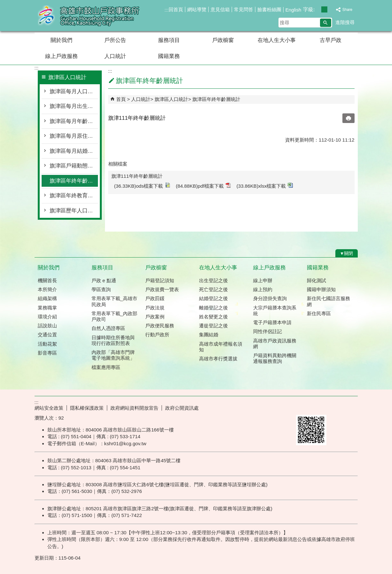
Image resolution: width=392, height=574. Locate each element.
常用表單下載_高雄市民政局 (114, 301)
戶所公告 (115, 40)
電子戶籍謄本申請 (272, 322)
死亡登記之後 (213, 289)
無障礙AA (335, 407)
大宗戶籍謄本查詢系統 (275, 311)
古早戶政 (331, 40)
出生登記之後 (213, 280)
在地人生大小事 (277, 40)
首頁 (121, 99)
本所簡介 (47, 289)
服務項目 (169, 40)
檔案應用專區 (106, 367)
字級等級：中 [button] (324, 9)
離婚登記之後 (213, 308)
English (293, 10)
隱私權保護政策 (87, 408)
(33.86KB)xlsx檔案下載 (265, 186)
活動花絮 (47, 344)
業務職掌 (47, 308)
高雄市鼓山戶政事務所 (89, 16)
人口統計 (115, 56)
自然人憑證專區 (108, 328)
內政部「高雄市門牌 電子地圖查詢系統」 (113, 355)
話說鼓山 (47, 326)
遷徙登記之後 (213, 326)
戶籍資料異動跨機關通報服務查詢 (275, 358)
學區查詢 (101, 289)
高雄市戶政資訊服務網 (275, 344)
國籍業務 (169, 56)
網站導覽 (197, 9)
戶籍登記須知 (160, 280)
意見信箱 (220, 9)
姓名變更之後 (213, 317)
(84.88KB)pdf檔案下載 (203, 186)
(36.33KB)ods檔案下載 (142, 186)
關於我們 (61, 40)
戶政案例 (155, 317)
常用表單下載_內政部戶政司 (114, 316)
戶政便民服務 (160, 326)
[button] (326, 23)
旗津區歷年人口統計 (74, 211)
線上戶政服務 (61, 56)
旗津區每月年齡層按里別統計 (74, 121)
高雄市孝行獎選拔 (218, 359)
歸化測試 (316, 280)
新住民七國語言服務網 (328, 301)
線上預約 (263, 289)
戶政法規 (155, 308)
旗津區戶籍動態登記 (74, 166)
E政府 (303, 407)
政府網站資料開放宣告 (134, 408)
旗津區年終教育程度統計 (74, 196)
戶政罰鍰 (155, 298)
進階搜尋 (345, 22)
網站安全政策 (49, 408)
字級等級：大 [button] (331, 9)
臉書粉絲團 (269, 9)
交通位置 (47, 335)
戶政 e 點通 (104, 280)
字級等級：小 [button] (318, 9)
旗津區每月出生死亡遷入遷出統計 (74, 106)
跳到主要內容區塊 (3, 3)
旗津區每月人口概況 (74, 91)
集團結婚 (209, 335)
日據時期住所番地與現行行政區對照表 (113, 340)
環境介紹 (47, 317)
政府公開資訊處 (182, 408)
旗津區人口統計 (171, 99)
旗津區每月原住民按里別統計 (74, 136)
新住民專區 (319, 313)
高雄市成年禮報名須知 (221, 347)
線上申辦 (263, 280)
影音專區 (47, 353)
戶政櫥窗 (223, 40)
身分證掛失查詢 (270, 298)
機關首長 (47, 280)
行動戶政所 (157, 335)
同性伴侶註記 (268, 331)
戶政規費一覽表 (162, 289)
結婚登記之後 (213, 298)
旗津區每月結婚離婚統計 (74, 151)
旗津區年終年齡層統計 (74, 181)
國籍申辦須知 (321, 289)
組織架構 (47, 298)
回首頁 (176, 9)
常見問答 (244, 9)
